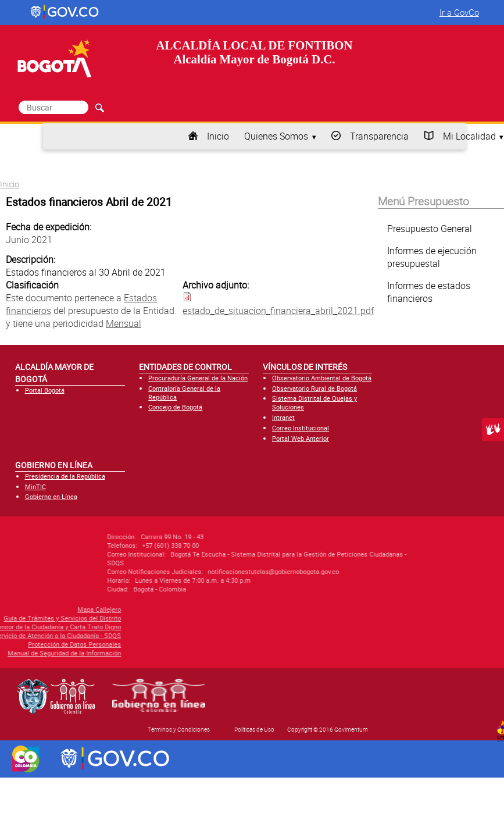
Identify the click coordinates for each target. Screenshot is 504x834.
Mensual (124, 323)
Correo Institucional (301, 428)
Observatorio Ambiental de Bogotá (322, 378)
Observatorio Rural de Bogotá (314, 388)
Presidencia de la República (65, 476)
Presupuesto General (430, 229)
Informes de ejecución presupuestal (432, 257)
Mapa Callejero (43, 609)
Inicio (218, 136)
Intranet (283, 417)
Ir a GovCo (459, 12)
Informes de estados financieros (429, 292)
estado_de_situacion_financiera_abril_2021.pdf (278, 311)
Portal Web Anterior (301, 438)
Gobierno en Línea (51, 496)
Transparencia (379, 136)
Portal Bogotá (45, 390)
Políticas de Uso (254, 729)
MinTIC (35, 486)
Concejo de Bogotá (175, 407)
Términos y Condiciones (179, 729)
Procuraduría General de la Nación (198, 378)
